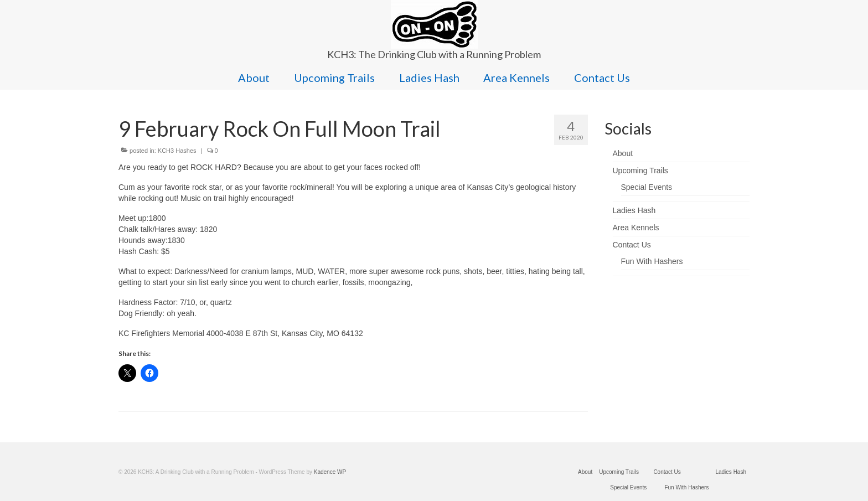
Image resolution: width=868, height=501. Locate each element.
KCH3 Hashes (177, 151)
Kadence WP (330, 472)
